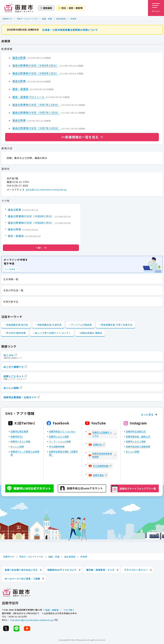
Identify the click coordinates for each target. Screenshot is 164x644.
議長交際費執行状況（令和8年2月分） (35, 65)
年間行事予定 (11, 302)
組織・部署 (47, 19)
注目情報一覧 (11, 279)
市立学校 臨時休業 (16, 333)
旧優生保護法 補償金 (91, 333)
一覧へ (41, 248)
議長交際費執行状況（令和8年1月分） (35, 73)
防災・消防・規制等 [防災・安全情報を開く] (71, 8)
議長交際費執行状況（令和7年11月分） (36, 112)
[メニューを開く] (156, 8)
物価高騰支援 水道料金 (49, 325)
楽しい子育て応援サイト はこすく (53, 333)
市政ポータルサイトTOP (27, 19)
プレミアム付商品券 (81, 325)
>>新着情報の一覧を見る (80, 137)
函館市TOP (7, 19)
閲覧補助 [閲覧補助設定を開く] (46, 8)
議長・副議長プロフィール (29, 97)
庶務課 (73, 19)
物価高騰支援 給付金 (17, 325)
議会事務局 (61, 19)
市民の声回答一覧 (13, 290)
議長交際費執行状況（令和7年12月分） (36, 105)
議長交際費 (19, 57)
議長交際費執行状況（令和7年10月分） (36, 128)
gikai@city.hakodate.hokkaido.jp (46, 189)
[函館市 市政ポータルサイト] (19, 8)
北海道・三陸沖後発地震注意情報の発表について (70, 30)
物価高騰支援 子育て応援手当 (117, 325)
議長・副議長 (20, 89)
